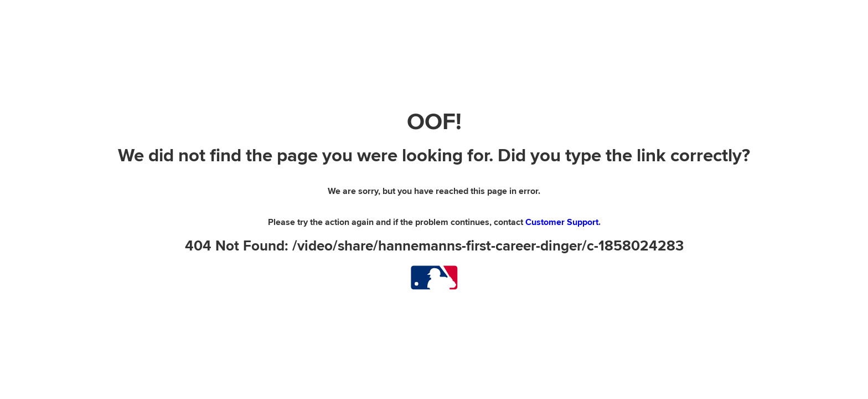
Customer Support (562, 222)
